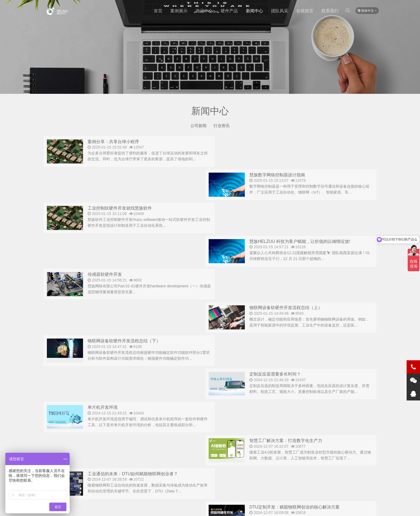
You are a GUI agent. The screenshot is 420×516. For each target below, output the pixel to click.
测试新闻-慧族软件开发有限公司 (57, 11)
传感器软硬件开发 (106, 208)
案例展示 (179, 11)
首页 (158, 11)
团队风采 (280, 11)
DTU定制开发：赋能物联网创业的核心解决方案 (303, 308)
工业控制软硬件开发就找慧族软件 (122, 175)
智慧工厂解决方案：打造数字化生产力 (294, 275)
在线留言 (305, 11)
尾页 (236, 413)
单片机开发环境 (104, 275)
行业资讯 (222, 126)
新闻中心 (254, 11)
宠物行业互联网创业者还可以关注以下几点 (131, 341)
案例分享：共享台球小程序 (115, 142)
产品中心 (204, 11)
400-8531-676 (78, 452)
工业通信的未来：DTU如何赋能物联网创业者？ (136, 308)
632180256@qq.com (240, 464)
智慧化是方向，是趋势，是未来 (287, 375)
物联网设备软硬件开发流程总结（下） (126, 242)
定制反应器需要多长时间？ (283, 242)
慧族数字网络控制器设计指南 (285, 142)
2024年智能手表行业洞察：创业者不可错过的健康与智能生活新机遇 (156, 375)
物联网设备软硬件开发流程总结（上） (294, 208)
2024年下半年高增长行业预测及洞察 (292, 341)
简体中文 (367, 11)
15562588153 (193, 464)
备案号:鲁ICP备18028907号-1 (208, 508)
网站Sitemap (171, 508)
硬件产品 (229, 11)
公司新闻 (198, 126)
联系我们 (330, 11)
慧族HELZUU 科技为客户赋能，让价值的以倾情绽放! (309, 175)
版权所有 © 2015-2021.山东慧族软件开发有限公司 (116, 508)
